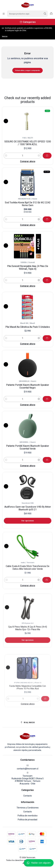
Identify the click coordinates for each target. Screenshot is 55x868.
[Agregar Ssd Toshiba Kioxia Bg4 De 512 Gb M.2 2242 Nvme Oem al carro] (40, 211)
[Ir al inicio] (28, 722)
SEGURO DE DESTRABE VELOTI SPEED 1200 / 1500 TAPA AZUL (27, 141)
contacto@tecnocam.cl (28, 767)
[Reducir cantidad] (12, 150)
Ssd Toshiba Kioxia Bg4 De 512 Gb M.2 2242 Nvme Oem (27, 202)
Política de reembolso (28, 816)
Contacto (28, 796)
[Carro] (51, 14)
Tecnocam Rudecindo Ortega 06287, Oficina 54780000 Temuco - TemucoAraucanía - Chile (28, 778)
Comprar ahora (27, 154)
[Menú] (4, 14)
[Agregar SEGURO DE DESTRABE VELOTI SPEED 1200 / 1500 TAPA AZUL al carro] (42, 150)
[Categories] (27, 22)
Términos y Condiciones (28, 808)
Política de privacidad (27, 820)
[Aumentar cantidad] (36, 150)
